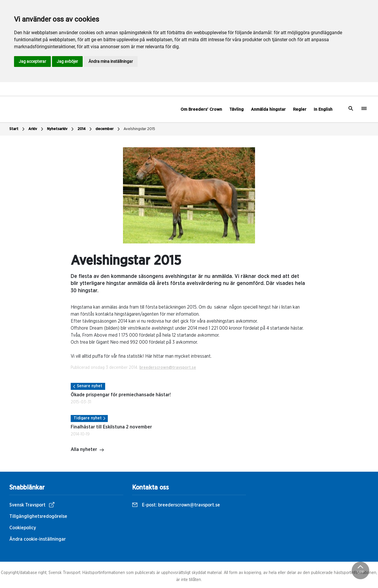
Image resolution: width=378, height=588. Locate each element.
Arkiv (37, 129)
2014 (85, 129)
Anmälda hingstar (268, 109)
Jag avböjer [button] (67, 61)
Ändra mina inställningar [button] (111, 61)
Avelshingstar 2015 (139, 129)
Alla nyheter (87, 450)
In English (323, 109)
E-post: (176, 505)
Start (18, 129)
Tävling (236, 109)
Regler (300, 109)
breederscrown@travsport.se (168, 368)
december (108, 129)
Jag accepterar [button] (32, 61)
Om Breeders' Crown (201, 109)
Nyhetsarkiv (61, 129)
